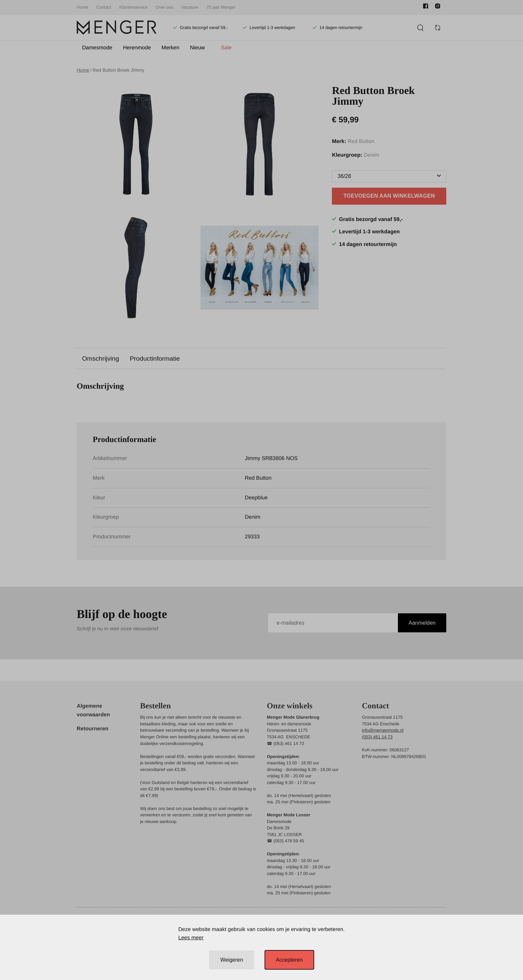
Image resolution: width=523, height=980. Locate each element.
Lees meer (191, 938)
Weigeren (231, 960)
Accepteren (289, 960)
